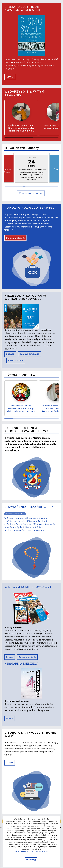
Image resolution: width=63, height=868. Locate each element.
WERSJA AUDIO (16, 361)
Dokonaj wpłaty (15, 238)
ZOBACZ (10, 354)
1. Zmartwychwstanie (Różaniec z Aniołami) (26, 518)
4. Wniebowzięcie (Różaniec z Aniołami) (24, 527)
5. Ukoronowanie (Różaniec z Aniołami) (24, 530)
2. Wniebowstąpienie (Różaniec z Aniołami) (26, 521)
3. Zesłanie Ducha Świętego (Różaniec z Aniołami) (30, 524)
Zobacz (10, 657)
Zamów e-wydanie (27, 657)
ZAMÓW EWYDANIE (29, 354)
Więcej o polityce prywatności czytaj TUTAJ (31, 851)
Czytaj (10, 77)
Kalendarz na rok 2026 (31, 193)
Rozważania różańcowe (29, 507)
